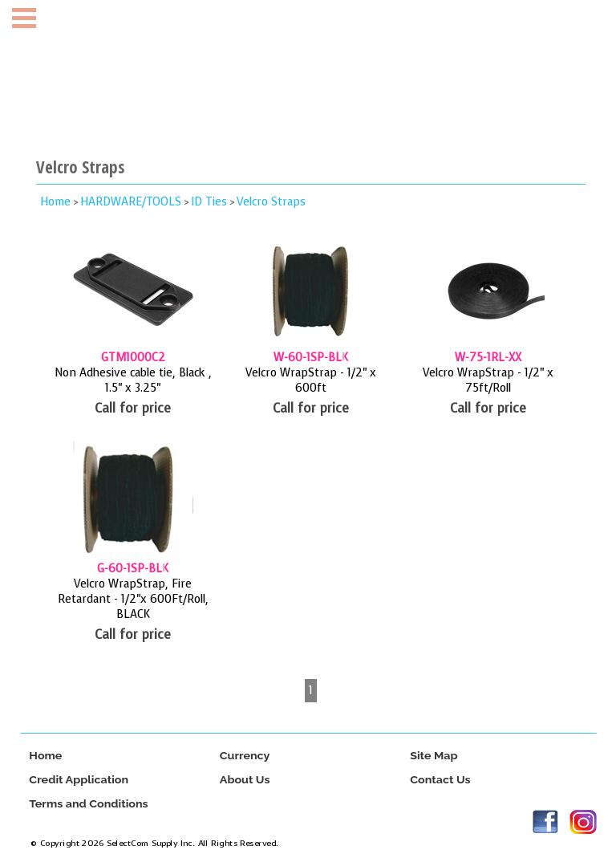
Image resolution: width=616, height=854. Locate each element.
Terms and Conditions (88, 804)
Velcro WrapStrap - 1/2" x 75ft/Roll (488, 380)
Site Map (434, 756)
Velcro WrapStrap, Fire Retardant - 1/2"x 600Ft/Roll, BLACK (133, 599)
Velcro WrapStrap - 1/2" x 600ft (311, 380)
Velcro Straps (271, 202)
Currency (244, 756)
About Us (244, 780)
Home (55, 202)
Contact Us (440, 780)
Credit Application (79, 780)
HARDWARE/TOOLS (131, 202)
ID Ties (209, 202)
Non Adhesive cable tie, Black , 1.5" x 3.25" (133, 380)
